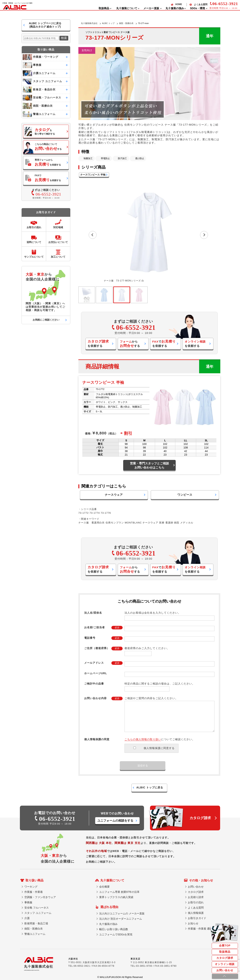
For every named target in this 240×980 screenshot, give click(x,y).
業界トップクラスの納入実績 (116, 897)
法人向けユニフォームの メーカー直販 (122, 913)
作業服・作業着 (34, 892)
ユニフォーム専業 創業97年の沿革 (119, 892)
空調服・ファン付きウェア (40, 897)
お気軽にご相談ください (46, 320)
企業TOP (225, 946)
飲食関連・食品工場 (36, 923)
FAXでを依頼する (48, 178)
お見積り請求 (196, 897)
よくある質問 (201, 4)
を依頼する (98, 343)
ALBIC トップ (108, 23)
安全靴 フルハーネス (37, 908)
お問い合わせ (225, 970)
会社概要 (104, 887)
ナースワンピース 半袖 (93, 175)
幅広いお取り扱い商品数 (114, 929)
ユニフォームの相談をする (115, 821)
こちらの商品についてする (48, 147)
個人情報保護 (196, 913)
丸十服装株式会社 (89, 23)
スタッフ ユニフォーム (38, 913)
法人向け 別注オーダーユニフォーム (121, 919)
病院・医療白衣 (126, 23)
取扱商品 (225, 952)
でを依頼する (164, 343)
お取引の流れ (196, 902)
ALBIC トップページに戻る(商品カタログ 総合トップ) (45, 25)
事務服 (28, 902)
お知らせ (193, 923)
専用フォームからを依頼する (48, 162)
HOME (179, 4)
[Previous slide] (93, 235)
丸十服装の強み (108, 924)
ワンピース (185, 495)
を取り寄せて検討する (45, 131)
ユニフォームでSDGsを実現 (116, 934)
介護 (27, 918)
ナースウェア (114, 495)
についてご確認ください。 (160, 739)
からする (130, 344)
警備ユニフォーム (35, 934)
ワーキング (31, 887)
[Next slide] (204, 235)
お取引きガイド (197, 918)
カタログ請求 (225, 958)
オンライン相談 (225, 964)
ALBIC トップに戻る (150, 787)
